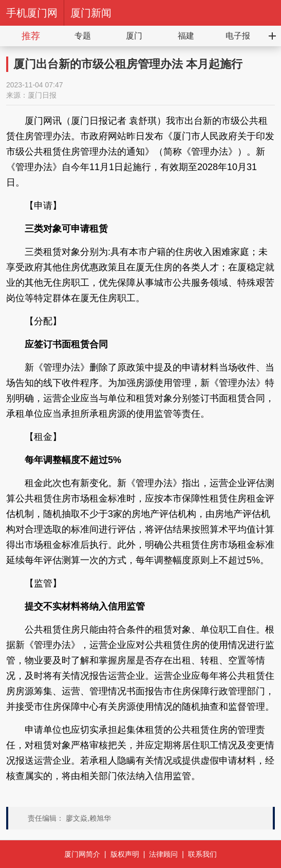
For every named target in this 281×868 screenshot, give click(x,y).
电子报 (238, 36)
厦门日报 (42, 95)
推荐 (31, 36)
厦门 (134, 36)
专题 (83, 36)
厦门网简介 (82, 854)
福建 (186, 36)
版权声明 (125, 854)
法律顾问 (163, 854)
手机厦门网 (32, 13)
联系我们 (202, 854)
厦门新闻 (91, 13)
